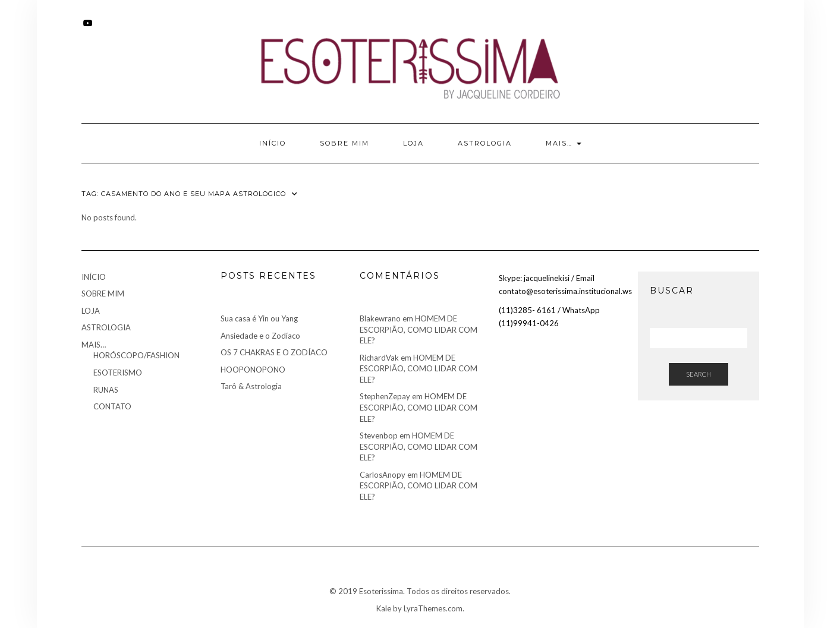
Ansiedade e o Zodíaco (260, 336)
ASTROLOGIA (485, 143)
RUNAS (106, 390)
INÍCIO (273, 143)
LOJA (413, 143)
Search (699, 374)
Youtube (89, 29)
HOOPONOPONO (253, 370)
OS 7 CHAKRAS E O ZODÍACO (274, 352)
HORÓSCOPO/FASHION (136, 355)
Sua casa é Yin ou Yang (259, 318)
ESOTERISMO (118, 373)
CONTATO (112, 406)
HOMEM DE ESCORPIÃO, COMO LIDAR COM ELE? (419, 329)
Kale (384, 608)
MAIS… (564, 143)
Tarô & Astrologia (251, 386)
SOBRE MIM (345, 143)
